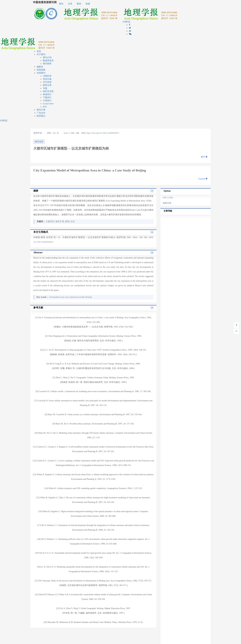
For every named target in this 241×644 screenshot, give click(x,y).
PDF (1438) (168, 198)
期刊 (61, 4)
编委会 (40, 67)
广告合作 (41, 113)
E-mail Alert (48, 104)
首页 (39, 51)
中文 (128, 22)
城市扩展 (60, 222)
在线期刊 (41, 73)
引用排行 (47, 101)
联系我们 (41, 116)
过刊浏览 (47, 82)
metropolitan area (57, 297)
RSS (45, 107)
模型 (67, 222)
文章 (70, 4)
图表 (79, 4)
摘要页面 (167, 203)
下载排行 (47, 97)
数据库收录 (48, 61)
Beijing (89, 297)
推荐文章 (47, 85)
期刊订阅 (41, 110)
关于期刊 (41, 54)
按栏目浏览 (48, 91)
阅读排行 (47, 94)
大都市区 (50, 222)
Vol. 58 (56, 133)
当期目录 (47, 76)
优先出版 (47, 79)
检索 (88, 4)
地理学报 (38, 133)
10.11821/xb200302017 (44, 242)
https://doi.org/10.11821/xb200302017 (103, 133)
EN (124, 22)
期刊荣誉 (47, 64)
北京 (73, 222)
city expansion (72, 297)
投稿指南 (41, 70)
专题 (45, 88)
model (82, 297)
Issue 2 (67, 133)
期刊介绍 (47, 57)
